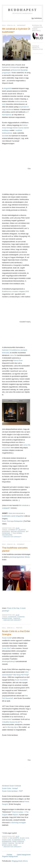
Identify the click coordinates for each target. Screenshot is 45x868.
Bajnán (15, 815)
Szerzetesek (7, 618)
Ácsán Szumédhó (21, 680)
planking (21, 617)
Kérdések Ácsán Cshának (11, 786)
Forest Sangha (8, 843)
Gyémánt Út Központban (11, 67)
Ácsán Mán (6, 648)
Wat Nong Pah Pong (21, 675)
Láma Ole (13, 355)
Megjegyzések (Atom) (20, 861)
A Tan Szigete (14, 838)
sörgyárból (7, 88)
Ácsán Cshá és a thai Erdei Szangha (16, 633)
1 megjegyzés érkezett (12, 620)
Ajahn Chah (7, 840)
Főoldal (9, 855)
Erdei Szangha (18, 842)
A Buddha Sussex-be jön (11, 722)
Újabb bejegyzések (24, 855)
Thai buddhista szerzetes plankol (15, 549)
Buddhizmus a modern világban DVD (15, 291)
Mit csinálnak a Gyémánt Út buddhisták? (16, 30)
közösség (6, 532)
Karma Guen (18, 360)
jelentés (22, 530)
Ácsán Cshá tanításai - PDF (12, 791)
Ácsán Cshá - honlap (10, 788)
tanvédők (6, 136)
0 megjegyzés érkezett (12, 537)
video (15, 845)
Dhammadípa (7, 842)
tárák (4, 104)
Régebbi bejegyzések (10, 856)
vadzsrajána (7, 535)
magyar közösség (18, 532)
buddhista (12, 617)
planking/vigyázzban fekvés (20, 557)
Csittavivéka (6, 719)
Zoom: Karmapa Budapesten (12, 521)
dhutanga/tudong (8, 661)
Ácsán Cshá (6, 638)
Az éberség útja (11, 727)
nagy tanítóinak (8, 109)
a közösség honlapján (18, 823)
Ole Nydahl (18, 533)
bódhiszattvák (20, 102)
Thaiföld (17, 618)
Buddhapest (22, 10)
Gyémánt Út (24, 107)
